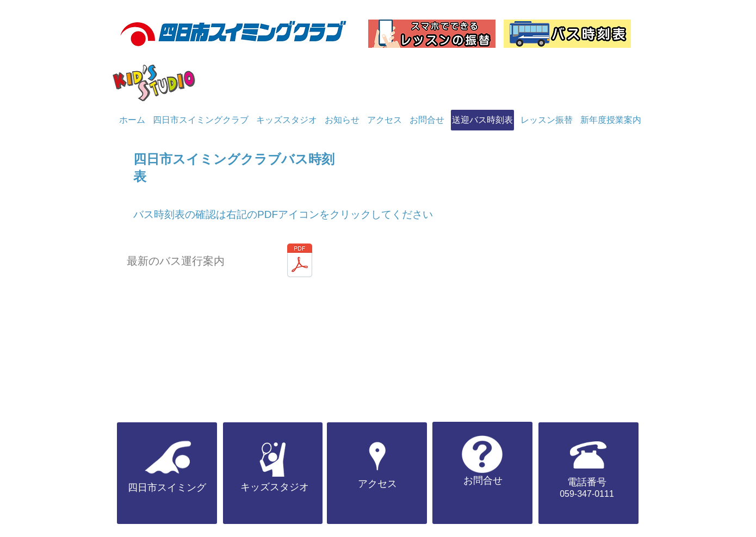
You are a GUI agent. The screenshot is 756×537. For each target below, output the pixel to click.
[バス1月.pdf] (300, 262)
